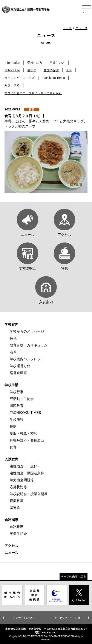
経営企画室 (18, 373)
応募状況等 (18, 487)
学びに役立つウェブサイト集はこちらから (33, 93)
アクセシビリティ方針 (67, 618)
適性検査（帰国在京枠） (29, 473)
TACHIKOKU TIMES (25, 413)
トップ (67, 28)
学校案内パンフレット (27, 359)
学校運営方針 (20, 366)
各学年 (32, 70)
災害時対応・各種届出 (27, 440)
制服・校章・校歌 (23, 433)
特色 (13, 338)
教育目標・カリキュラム (29, 345)
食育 (69, 70)
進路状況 (17, 527)
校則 (13, 426)
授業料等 (17, 501)
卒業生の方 (57, 63)
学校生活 (11, 385)
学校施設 (17, 420)
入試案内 (11, 459)
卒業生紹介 (18, 534)
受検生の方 (35, 63)
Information (12, 63)
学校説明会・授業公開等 (29, 494)
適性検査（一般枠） (25, 466)
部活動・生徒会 (22, 399)
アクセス (11, 546)
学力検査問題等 (22, 480)
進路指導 (11, 520)
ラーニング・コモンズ (20, 78)
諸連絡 (15, 508)
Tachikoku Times (53, 78)
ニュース (81, 28)
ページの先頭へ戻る (73, 576)
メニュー (87, 12)
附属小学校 (12, 85)
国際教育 (17, 406)
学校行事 (17, 392)
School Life (12, 70)
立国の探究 (51, 70)
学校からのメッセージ (27, 331)
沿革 (13, 352)
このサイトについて (25, 618)
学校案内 (11, 324)
